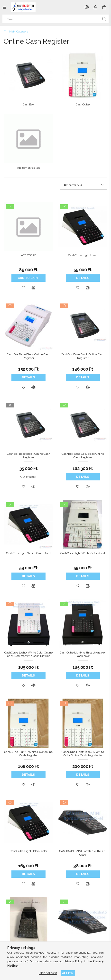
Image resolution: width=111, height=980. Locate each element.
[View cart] (104, 7)
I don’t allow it (48, 973)
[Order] (84, 185)
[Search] (55, 19)
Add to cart (28, 278)
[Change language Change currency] (87, 7)
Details (83, 278)
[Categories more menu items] (4, 7)
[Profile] (95, 7)
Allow (68, 973)
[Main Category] (16, 32)
